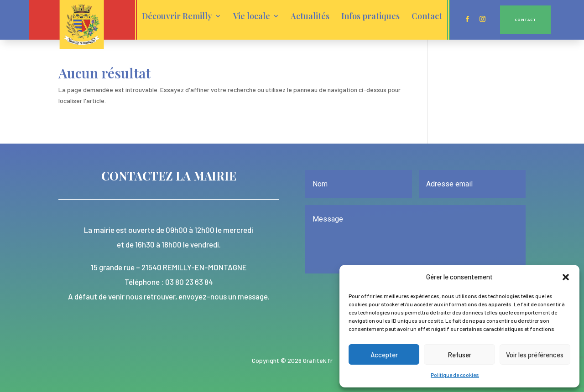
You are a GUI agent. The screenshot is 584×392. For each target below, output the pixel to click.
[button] (566, 277)
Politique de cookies (455, 375)
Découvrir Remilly (177, 17)
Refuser (459, 355)
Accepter (384, 355)
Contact (427, 17)
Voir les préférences (535, 355)
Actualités (310, 17)
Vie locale (252, 17)
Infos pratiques (370, 17)
